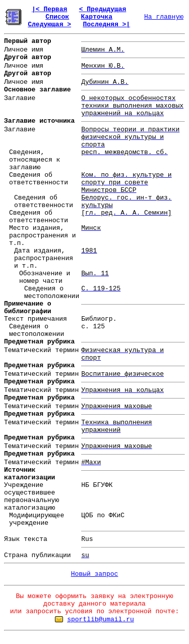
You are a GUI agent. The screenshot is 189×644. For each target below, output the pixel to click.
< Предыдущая (103, 9)
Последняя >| (106, 24)
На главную (164, 17)
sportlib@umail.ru (101, 620)
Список (57, 17)
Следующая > (49, 24)
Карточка (97, 17)
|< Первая (49, 9)
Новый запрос (95, 574)
